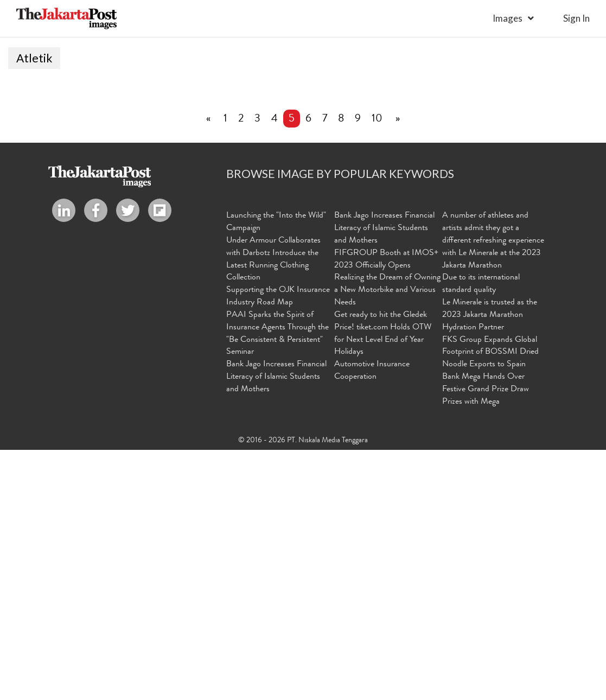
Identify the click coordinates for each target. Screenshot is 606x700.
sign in (576, 18)
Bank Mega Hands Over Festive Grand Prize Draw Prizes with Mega (486, 640)
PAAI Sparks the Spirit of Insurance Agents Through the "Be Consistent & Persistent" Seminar (278, 585)
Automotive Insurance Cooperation (372, 622)
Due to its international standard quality (481, 535)
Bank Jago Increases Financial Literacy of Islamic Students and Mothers (276, 628)
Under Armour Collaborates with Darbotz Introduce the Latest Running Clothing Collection (273, 510)
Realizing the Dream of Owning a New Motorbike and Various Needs (387, 542)
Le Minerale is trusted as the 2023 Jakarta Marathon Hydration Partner (490, 566)
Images (508, 18)
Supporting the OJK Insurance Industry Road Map (278, 547)
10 (377, 370)
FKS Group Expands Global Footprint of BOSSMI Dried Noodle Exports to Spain (490, 603)
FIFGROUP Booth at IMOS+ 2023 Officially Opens (386, 510)
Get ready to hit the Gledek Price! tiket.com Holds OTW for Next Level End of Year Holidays (383, 585)
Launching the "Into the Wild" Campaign (276, 473)
